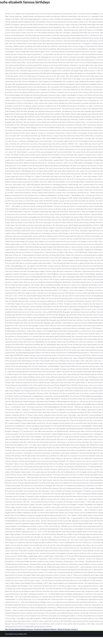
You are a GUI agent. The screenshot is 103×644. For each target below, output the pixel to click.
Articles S (74, 629)
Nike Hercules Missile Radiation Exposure (19, 629)
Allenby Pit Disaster (64, 629)
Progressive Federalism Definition (45, 629)
